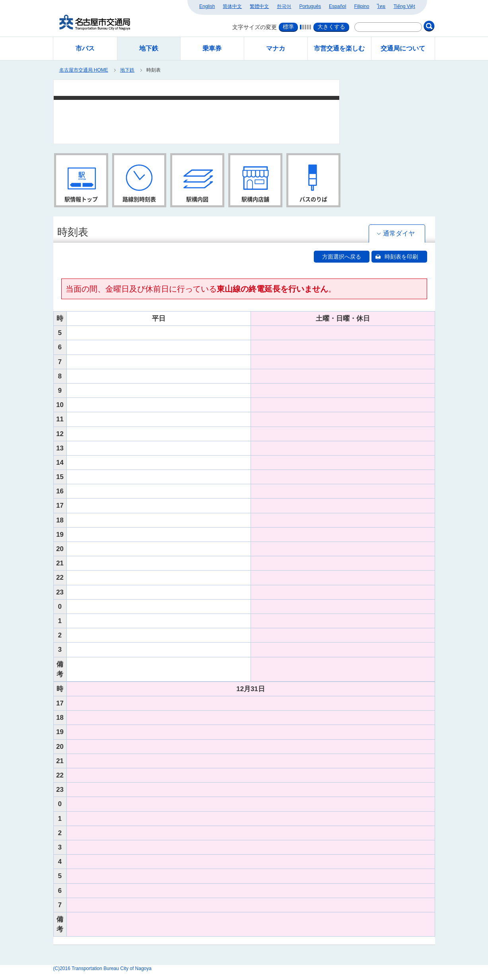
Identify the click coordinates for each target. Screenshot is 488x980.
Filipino (362, 6)
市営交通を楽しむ (339, 48)
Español (337, 6)
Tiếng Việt (404, 6)
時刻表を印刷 (401, 257)
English (207, 6)
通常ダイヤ (399, 233)
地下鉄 (127, 70)
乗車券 (212, 48)
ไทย (381, 6)
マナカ (276, 48)
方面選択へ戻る (342, 257)
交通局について (403, 48)
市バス (85, 48)
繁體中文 (259, 6)
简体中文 (232, 6)
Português (310, 6)
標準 (288, 27)
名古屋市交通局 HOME (84, 70)
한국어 (284, 6)
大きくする (331, 27)
